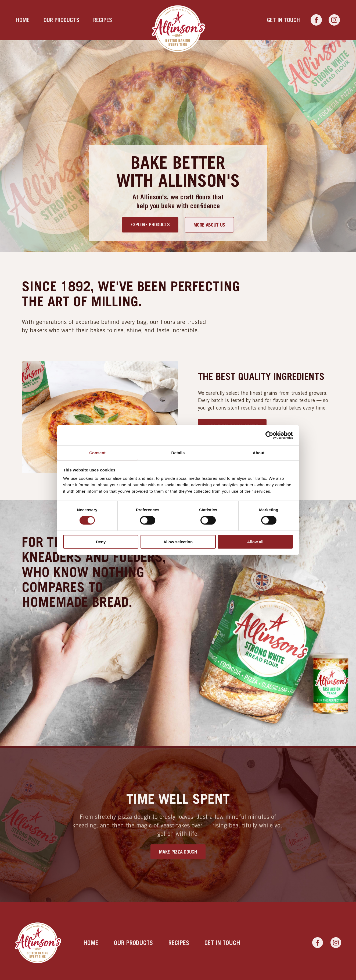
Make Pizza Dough (178, 852)
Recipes (103, 20)
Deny (101, 542)
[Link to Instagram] (334, 20)
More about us (209, 225)
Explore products (150, 225)
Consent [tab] (97, 453)
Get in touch (283, 20)
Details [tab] (178, 453)
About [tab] (259, 453)
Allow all (255, 542)
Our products (61, 20)
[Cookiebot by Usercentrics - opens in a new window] (269, 435)
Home (23, 20)
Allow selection (178, 542)
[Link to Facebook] (316, 20)
